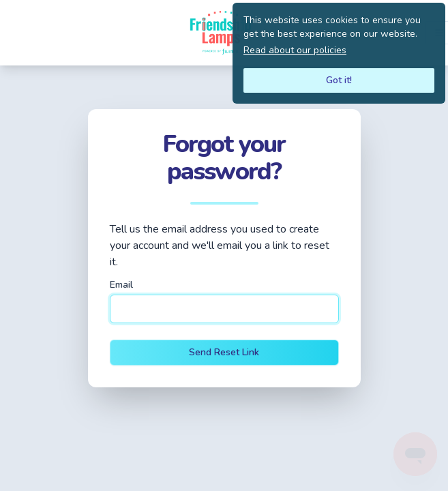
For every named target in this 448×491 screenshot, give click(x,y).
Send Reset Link (224, 352)
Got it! (339, 80)
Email (121, 285)
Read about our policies (295, 50)
